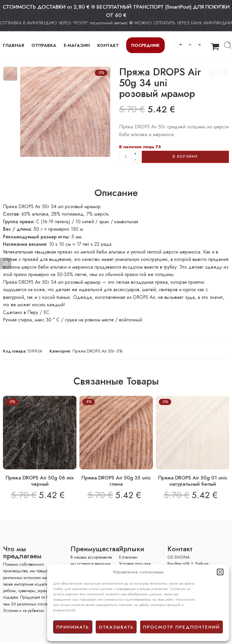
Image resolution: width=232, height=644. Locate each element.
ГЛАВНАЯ (13, 45)
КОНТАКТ (108, 45)
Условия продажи (135, 564)
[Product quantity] (126, 157)
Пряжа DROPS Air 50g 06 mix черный (40, 481)
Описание (116, 193)
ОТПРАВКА (44, 45)
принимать (73, 627)
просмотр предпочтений (181, 627)
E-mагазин (128, 557)
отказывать (116, 627)
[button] (220, 572)
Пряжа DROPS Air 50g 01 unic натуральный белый (193, 481)
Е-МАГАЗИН (77, 45)
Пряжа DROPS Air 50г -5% (98, 351)
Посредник (145, 45)
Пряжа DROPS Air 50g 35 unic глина (116, 481)
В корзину (185, 157)
